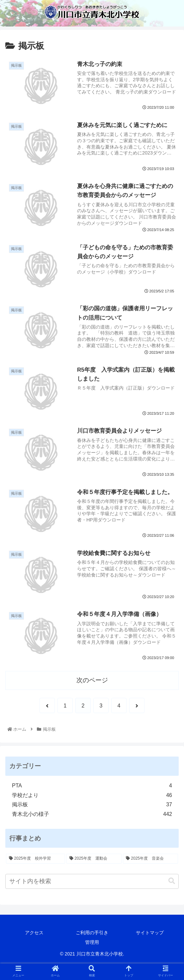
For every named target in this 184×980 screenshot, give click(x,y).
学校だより (92, 796)
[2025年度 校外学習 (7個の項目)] (36, 859)
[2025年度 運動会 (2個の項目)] (94, 859)
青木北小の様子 (92, 814)
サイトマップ (150, 933)
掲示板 (92, 805)
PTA (92, 786)
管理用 (92, 942)
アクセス (34, 933)
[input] (92, 881)
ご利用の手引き (92, 933)
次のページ (92, 680)
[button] (172, 881)
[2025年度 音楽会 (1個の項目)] (150, 859)
